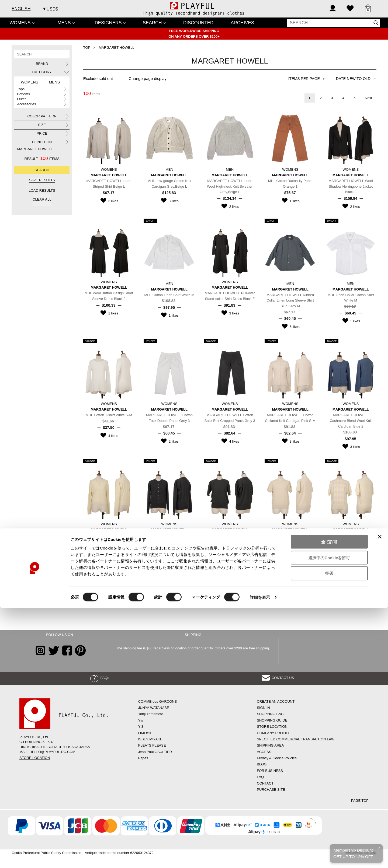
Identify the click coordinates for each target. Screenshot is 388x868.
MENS (64, 23)
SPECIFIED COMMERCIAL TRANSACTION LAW (296, 739)
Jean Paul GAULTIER (155, 752)
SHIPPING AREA (270, 745)
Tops (21, 89)
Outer (21, 99)
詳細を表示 (260, 857)
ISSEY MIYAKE (150, 739)
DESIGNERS (108, 23)
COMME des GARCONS (158, 701)
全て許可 (329, 802)
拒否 (329, 834)
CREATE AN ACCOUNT (276, 701)
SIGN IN (263, 708)
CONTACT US (278, 678)
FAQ (260, 777)
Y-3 (141, 727)
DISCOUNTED (198, 23)
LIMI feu (145, 733)
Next (368, 98)
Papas (143, 758)
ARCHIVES (242, 23)
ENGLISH (21, 9)
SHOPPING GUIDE (272, 720)
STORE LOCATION (35, 758)
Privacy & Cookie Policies (277, 758)
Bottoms (23, 94)
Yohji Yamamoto (151, 714)
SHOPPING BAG (270, 714)
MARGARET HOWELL (35, 149)
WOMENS (20, 23)
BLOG (262, 764)
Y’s (141, 720)
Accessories (26, 104)
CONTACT (265, 783)
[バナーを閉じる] (380, 797)
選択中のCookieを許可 (329, 818)
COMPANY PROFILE (273, 733)
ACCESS (264, 752)
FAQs (100, 678)
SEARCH (152, 23)
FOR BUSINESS (270, 771)
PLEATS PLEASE (152, 745)
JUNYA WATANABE (154, 708)
